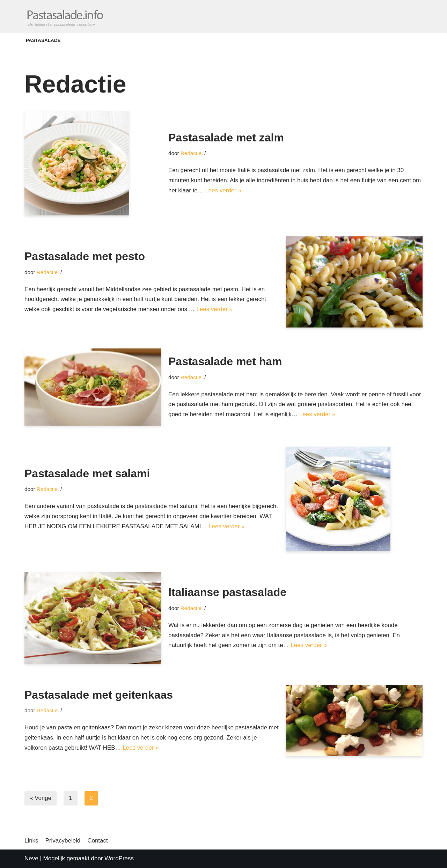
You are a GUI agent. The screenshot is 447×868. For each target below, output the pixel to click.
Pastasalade (43, 40)
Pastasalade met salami (87, 468)
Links (31, 841)
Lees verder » (223, 190)
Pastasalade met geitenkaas (99, 695)
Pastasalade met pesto (85, 256)
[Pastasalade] (65, 17)
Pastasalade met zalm (226, 137)
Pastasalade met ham (225, 361)
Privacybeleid (63, 841)
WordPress (119, 858)
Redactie (191, 153)
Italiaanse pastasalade (227, 592)
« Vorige (41, 798)
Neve (31, 858)
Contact (98, 841)
